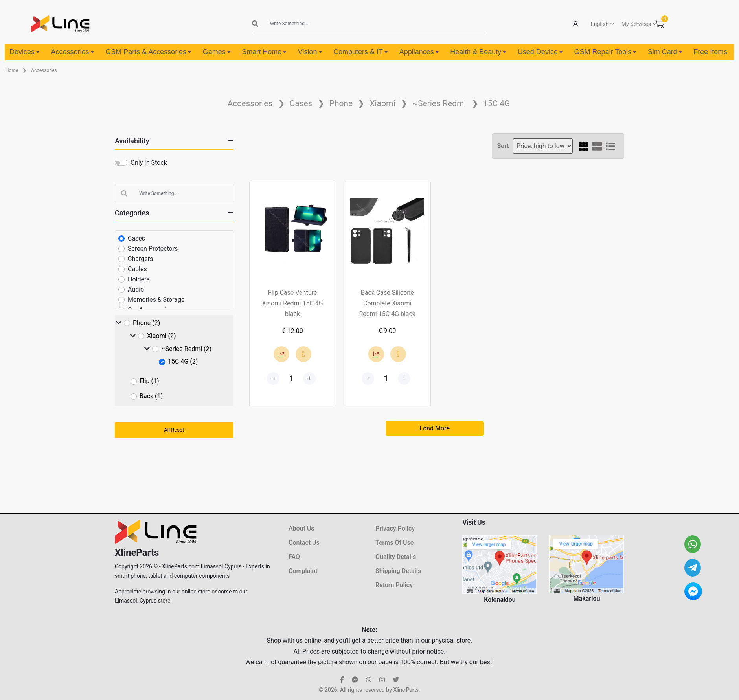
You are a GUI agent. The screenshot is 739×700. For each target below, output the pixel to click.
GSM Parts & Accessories (148, 52)
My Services (636, 24)
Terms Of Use (394, 543)
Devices (24, 52)
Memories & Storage (156, 300)
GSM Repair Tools (605, 52)
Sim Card (665, 52)
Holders (139, 279)
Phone (341, 103)
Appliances (419, 52)
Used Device (540, 52)
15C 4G (497, 103)
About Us (301, 528)
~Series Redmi (439, 103)
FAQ (294, 557)
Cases (301, 103)
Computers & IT (360, 52)
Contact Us (304, 543)
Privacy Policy (395, 528)
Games (217, 52)
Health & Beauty (478, 52)
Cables (137, 269)
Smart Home (264, 52)
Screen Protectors (153, 249)
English (600, 24)
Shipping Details (398, 571)
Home (12, 70)
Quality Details (396, 557)
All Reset (174, 430)
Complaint (303, 571)
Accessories (73, 52)
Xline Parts (406, 690)
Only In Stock (149, 163)
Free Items (710, 52)
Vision (310, 52)
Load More (435, 428)
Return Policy (394, 585)
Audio (136, 289)
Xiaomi (382, 103)
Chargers (140, 259)
